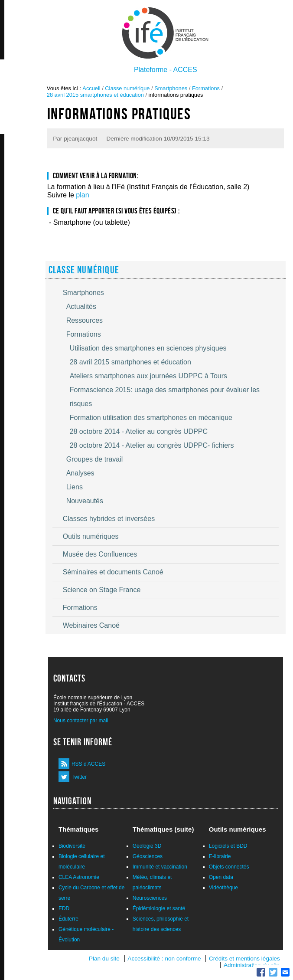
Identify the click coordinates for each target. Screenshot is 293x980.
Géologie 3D (147, 846)
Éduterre (68, 919)
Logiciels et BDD (228, 846)
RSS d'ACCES (88, 764)
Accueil (91, 88)
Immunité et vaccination (160, 867)
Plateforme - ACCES (166, 70)
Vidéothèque (223, 888)
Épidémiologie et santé (159, 908)
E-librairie (220, 856)
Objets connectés (229, 867)
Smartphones (171, 88)
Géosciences (148, 856)
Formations (206, 88)
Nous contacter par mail (81, 721)
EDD (64, 908)
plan (82, 195)
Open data (221, 877)
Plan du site (104, 959)
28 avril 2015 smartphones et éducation (95, 95)
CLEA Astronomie (79, 877)
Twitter (79, 777)
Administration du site (252, 965)
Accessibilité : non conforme (164, 959)
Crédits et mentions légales (244, 959)
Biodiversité (72, 846)
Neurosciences (150, 898)
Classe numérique (127, 88)
